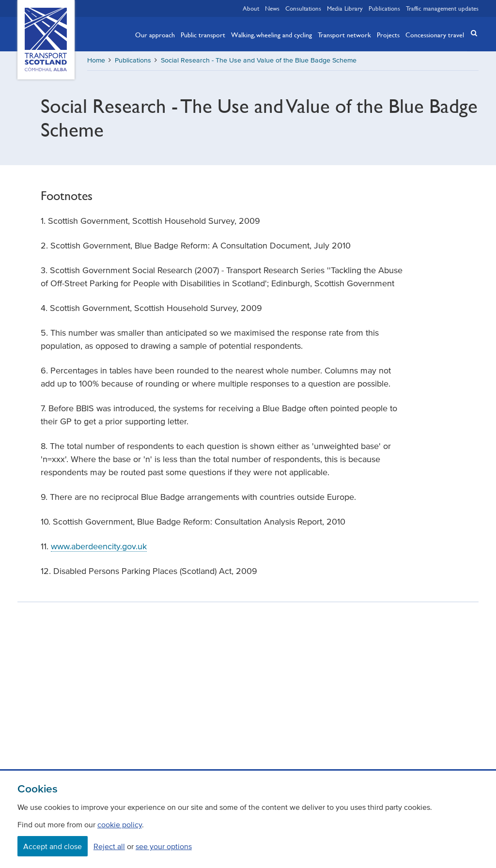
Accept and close (53, 846)
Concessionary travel (435, 34)
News (272, 8)
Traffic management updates (442, 8)
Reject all (109, 846)
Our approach (155, 34)
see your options (164, 846)
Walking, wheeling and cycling (271, 34)
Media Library (345, 8)
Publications (384, 8)
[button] (471, 33)
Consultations (303, 8)
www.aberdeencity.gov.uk (99, 546)
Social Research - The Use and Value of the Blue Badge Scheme (259, 60)
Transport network (344, 34)
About (251, 8)
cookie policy (120, 824)
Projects (388, 34)
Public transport (203, 34)
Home (96, 60)
